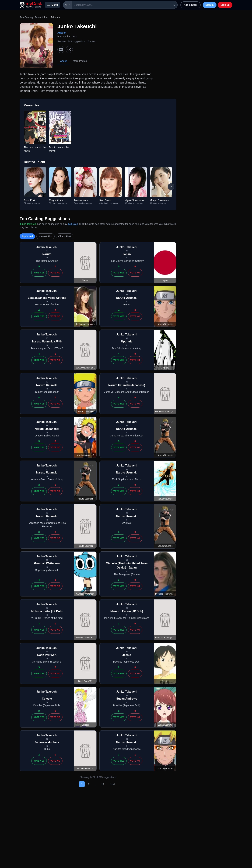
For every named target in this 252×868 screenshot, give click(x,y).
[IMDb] (61, 49)
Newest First (45, 236)
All (67, 5)
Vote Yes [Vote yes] (39, 273)
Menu (52, 5)
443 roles (73, 224)
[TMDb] (69, 49)
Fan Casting (26, 17)
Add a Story (190, 5)
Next (112, 784)
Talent (38, 17)
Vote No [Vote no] (55, 273)
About (63, 61)
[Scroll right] (171, 187)
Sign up (225, 5)
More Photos (80, 61)
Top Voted (27, 236)
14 (103, 784)
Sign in (210, 5)
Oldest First (65, 236)
